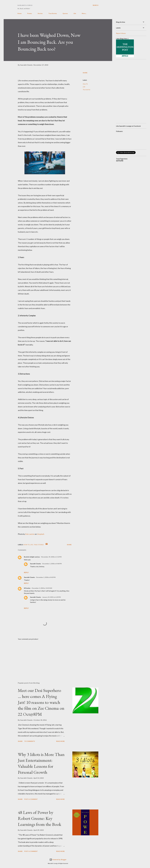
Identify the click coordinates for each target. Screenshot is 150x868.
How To (85, 84)
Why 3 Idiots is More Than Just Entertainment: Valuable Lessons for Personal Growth (41, 763)
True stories (86, 90)
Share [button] (85, 73)
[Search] (96, 5)
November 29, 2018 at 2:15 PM (51, 557)
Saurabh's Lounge (25, 5)
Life (75, 13)
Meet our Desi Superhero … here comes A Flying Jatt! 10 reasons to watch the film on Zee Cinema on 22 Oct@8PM (41, 702)
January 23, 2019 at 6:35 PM (52, 597)
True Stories (53, 13)
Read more (60, 741)
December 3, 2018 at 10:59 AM (42, 588)
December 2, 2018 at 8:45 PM (46, 577)
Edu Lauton (30, 534)
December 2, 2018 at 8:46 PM (52, 564)
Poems (30, 13)
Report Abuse (121, 33)
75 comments (30, 741)
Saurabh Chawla (35, 564)
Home (19, 13)
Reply (26, 572)
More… (84, 13)
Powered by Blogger (58, 860)
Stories (40, 13)
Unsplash (41, 534)
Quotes (65, 13)
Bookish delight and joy (32, 557)
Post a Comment (31, 799)
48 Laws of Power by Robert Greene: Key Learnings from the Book (40, 818)
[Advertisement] (41, 657)
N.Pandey (27, 588)
